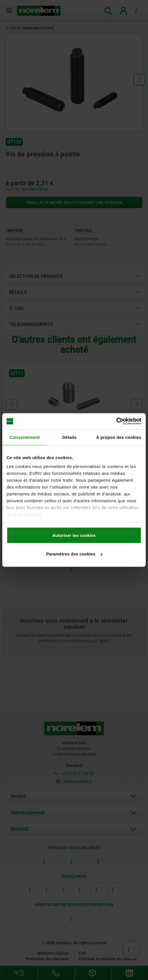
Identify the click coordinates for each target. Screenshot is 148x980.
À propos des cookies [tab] (119, 437)
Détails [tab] (69, 437)
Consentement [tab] (25, 437)
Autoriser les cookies (74, 535)
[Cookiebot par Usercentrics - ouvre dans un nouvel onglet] (116, 421)
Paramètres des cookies (74, 554)
